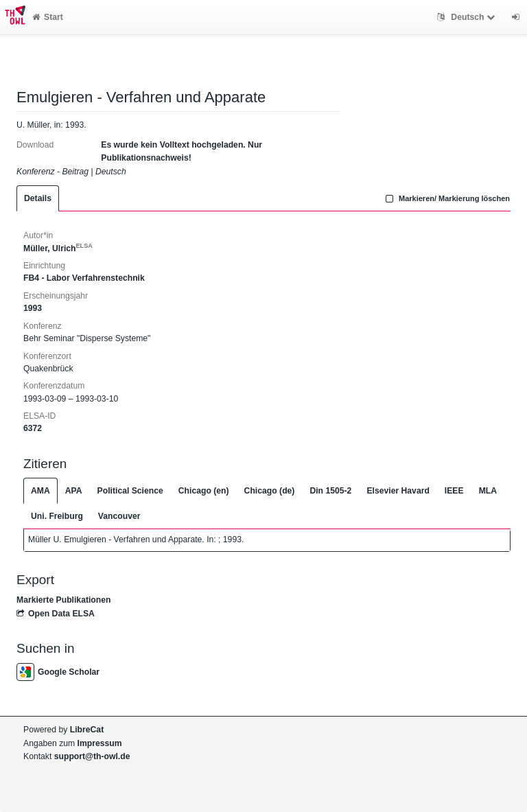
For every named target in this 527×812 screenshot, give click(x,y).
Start (48, 17)
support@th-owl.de (92, 756)
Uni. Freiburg (57, 516)
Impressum (100, 743)
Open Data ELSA (56, 614)
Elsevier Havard (398, 491)
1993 (33, 308)
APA (74, 491)
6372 (33, 428)
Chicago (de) (270, 491)
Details (38, 198)
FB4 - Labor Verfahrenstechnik (84, 278)
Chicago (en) (204, 491)
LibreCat (87, 730)
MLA (488, 491)
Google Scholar (58, 672)
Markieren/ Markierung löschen (446, 198)
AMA (40, 491)
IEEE (454, 491)
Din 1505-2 (330, 491)
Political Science (130, 491)
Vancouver (119, 516)
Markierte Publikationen (63, 600)
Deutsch (468, 17)
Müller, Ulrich (58, 248)
